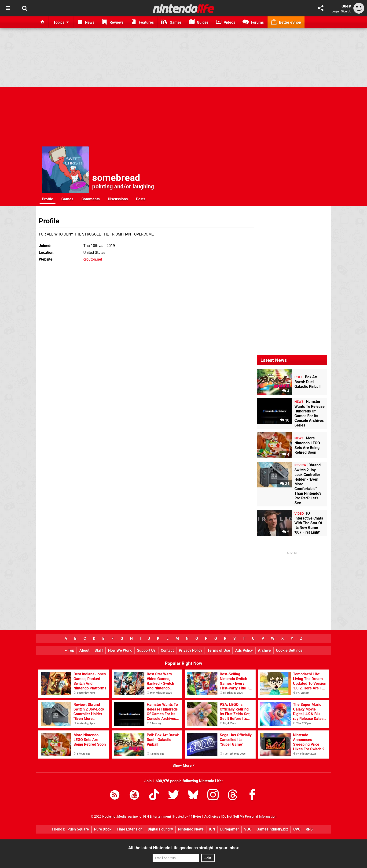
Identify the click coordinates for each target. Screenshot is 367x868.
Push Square (78, 829)
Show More (184, 765)
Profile (48, 199)
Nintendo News (191, 829)
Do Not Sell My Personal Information (249, 817)
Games (67, 199)
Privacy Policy (191, 650)
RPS (309, 829)
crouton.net (93, 259)
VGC (248, 829)
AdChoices (212, 817)
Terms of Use (219, 650)
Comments (91, 199)
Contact (167, 650)
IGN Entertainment (157, 817)
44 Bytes (195, 817)
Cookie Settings (289, 650)
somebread (116, 178)
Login (335, 11)
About (84, 650)
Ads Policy (244, 650)
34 (285, 484)
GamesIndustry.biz (272, 829)
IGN (212, 829)
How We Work (120, 650)
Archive (264, 650)
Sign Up (346, 11)
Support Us (146, 650)
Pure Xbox (103, 829)
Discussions (118, 199)
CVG (297, 829)
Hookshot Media (114, 817)
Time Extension (130, 829)
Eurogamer (230, 829)
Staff (99, 650)
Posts (141, 199)
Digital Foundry (160, 829)
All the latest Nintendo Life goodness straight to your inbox (183, 848)
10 (285, 420)
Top (70, 650)
